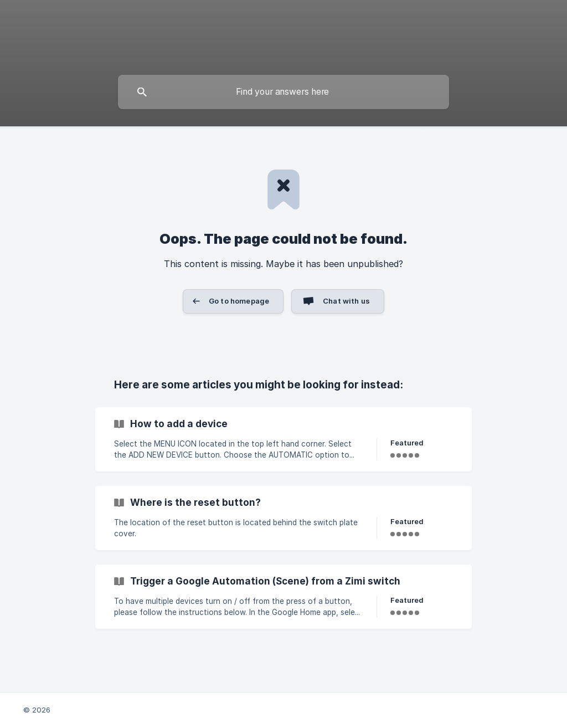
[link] (283, 439)
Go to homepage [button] (239, 301)
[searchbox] (283, 92)
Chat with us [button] (346, 301)
